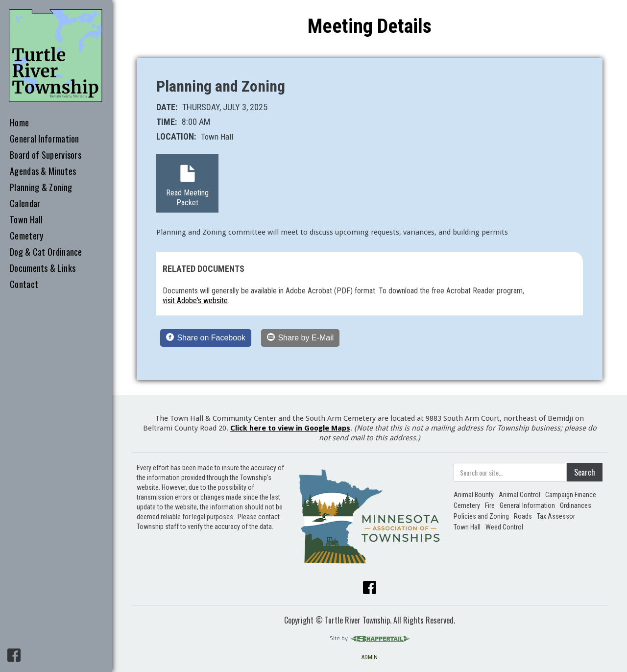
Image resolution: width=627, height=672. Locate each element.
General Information (45, 139)
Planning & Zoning (41, 188)
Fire (490, 505)
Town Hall (26, 220)
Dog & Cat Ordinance (46, 252)
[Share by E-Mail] (300, 338)
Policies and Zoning (481, 516)
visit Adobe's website (195, 300)
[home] (56, 56)
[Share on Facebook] (206, 338)
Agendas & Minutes (43, 171)
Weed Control (504, 527)
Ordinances (576, 505)
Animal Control (519, 495)
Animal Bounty (474, 495)
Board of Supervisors (46, 155)
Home (19, 123)
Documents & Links (43, 268)
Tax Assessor (556, 516)
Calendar (25, 204)
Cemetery (26, 236)
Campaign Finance (571, 495)
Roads (523, 516)
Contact (24, 285)
